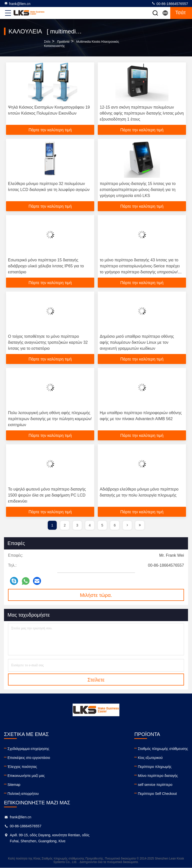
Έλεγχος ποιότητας (22, 767)
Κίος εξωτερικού (150, 758)
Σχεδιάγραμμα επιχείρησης (28, 749)
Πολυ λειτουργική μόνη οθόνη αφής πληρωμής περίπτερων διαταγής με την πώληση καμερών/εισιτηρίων (50, 419)
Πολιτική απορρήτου (23, 794)
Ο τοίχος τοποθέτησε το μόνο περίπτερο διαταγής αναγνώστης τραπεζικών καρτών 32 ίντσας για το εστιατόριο (48, 342)
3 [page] (77, 525)
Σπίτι (47, 42)
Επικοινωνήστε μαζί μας (26, 776)
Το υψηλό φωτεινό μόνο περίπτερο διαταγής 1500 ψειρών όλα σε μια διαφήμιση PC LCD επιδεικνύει (47, 495)
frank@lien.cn (17, 3)
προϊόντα (63, 42)
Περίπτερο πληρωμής (154, 767)
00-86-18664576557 (170, 3)
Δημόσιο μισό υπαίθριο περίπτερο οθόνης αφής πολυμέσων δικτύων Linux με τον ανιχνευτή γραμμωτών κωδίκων (137, 342)
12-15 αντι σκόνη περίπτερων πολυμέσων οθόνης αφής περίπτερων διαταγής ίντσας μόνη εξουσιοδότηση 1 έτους (142, 113)
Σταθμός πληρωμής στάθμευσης (163, 749)
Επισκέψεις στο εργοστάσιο (29, 758)
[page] (127, 525)
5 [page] (102, 525)
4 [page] (90, 525)
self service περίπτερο (155, 785)
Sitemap (14, 785)
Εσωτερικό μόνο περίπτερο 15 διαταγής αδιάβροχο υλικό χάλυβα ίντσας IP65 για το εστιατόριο (46, 266)
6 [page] (115, 525)
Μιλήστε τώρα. (96, 595)
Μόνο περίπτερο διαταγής (158, 776)
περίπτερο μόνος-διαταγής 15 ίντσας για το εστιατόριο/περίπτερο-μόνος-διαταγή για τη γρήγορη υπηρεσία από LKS (138, 190)
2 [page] (65, 525)
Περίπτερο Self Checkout (157, 794)
